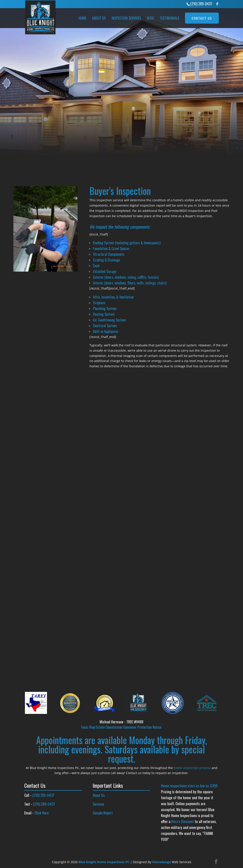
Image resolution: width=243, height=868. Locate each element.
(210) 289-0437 (201, 4)
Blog (150, 18)
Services (98, 804)
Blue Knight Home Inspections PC (104, 862)
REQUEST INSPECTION (40, 155)
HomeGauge (162, 862)
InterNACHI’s (65, 135)
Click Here (42, 813)
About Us (99, 18)
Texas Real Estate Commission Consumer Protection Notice (121, 727)
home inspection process (192, 768)
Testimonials (169, 18)
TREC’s (29, 140)
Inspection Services (126, 18)
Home (82, 18)
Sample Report (103, 813)
